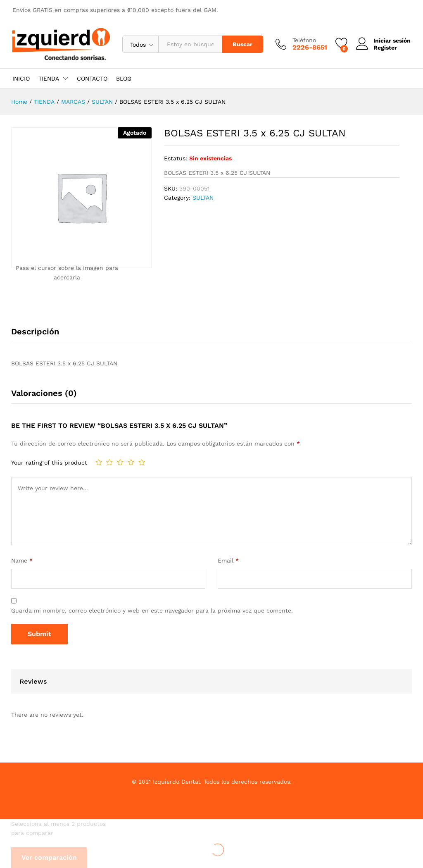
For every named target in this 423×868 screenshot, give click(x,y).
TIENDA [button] (49, 79)
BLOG (124, 79)
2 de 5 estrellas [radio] (109, 462)
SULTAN (203, 198)
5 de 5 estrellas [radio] (142, 462)
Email (228, 560)
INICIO (21, 79)
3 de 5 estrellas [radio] (120, 462)
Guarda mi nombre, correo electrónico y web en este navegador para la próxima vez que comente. (152, 610)
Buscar (242, 44)
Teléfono (304, 40)
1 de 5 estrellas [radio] (99, 462)
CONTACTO (92, 79)
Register (385, 48)
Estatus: (176, 158)
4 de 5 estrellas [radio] (131, 462)
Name (22, 560)
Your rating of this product (49, 463)
